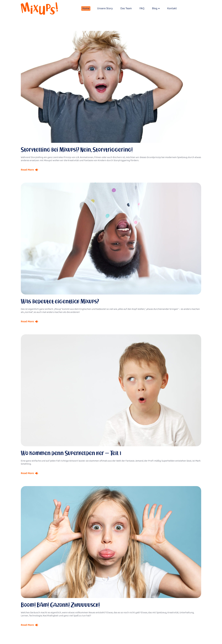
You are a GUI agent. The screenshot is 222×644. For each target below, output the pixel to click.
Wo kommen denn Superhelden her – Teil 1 (71, 453)
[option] (111, 239)
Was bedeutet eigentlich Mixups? (60, 301)
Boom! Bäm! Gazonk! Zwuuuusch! (60, 605)
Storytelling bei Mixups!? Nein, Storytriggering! (77, 150)
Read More (27, 170)
